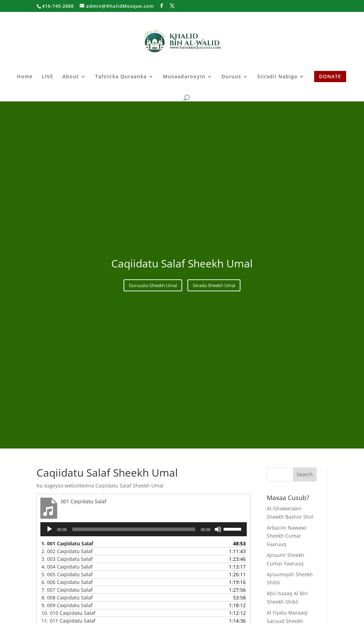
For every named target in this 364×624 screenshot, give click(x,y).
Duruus (231, 77)
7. (67, 590)
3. (67, 559)
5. (67, 574)
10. (68, 613)
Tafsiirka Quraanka (121, 77)
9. (67, 605)
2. (67, 551)
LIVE (48, 77)
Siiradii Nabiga (277, 77)
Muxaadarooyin (184, 77)
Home (25, 77)
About (71, 77)
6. (67, 582)
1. (67, 543)
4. (67, 567)
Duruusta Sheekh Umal (153, 285)
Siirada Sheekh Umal (214, 285)
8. (67, 598)
